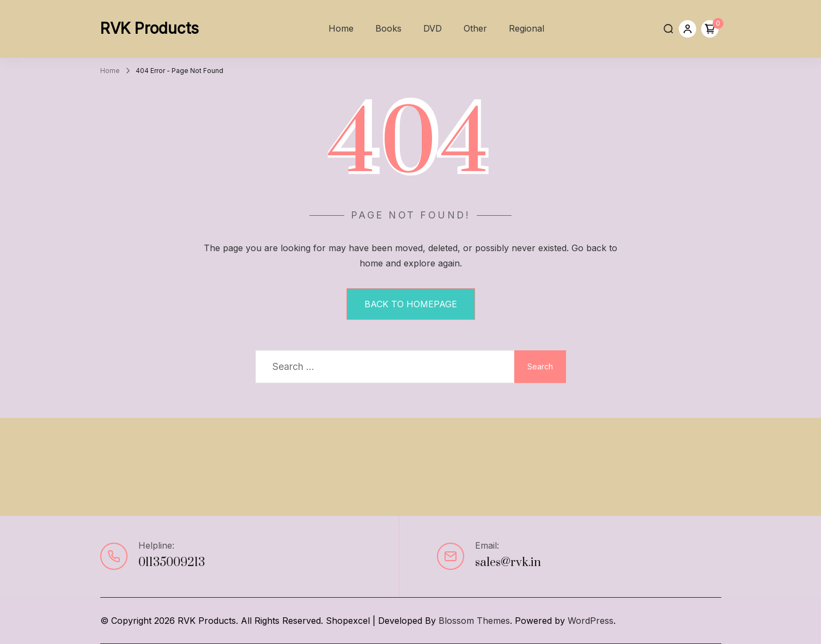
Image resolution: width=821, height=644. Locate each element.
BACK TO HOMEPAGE (411, 304)
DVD (433, 28)
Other (475, 28)
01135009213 (172, 563)
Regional (527, 28)
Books (388, 28)
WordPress (591, 621)
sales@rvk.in (508, 563)
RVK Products (150, 28)
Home (341, 28)
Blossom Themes (474, 621)
